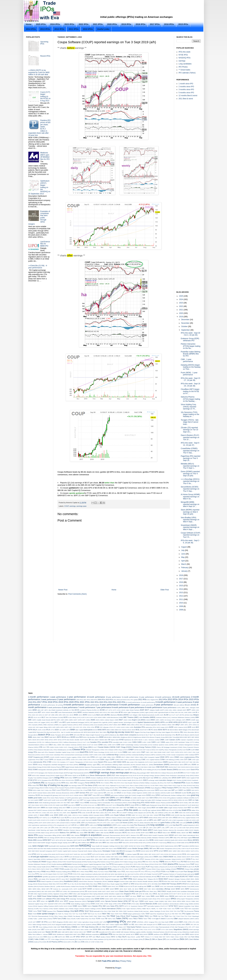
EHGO (70, 775)
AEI (56, 712)
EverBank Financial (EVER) (88, 780)
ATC (81, 727)
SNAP (139, 896)
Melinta (77, 835)
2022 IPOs (84, 24)
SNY (185, 896)
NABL (30, 846)
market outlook (124, 830)
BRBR (101, 737)
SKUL (155, 894)
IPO (91, 810)
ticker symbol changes (46, 914)
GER (77, 793)
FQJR (129, 788)
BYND (122, 740)
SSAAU (188, 901)
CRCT (123, 757)
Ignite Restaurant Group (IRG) (156, 805)
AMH (197, 717)
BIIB (176, 732)
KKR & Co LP (47, 818)
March (184, 564)
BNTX (59, 737)
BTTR (64, 740)
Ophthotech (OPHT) (52, 859)
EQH (152, 778)
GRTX (122, 798)
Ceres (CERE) (169, 745)
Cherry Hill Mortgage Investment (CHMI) (169, 747)
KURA (39, 820)
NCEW (131, 846)
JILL (153, 813)
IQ (146, 810)
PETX (136, 864)
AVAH (158, 727)
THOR (35, 914)
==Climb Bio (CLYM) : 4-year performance (38, 267)
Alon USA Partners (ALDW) (54, 717)
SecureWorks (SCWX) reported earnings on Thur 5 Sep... (190, 489)
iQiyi (149, 810)
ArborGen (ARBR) (53, 725)
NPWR (161, 851)
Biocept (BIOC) (33, 735)
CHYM (136, 750)
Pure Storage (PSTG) (191, 872)
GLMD (184, 793)
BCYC (151, 730)
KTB (198, 818)
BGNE (93, 732)
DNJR (162, 767)
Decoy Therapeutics (45, 765)
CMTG (138, 752)
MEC (190, 833)
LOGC (119, 825)
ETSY (35, 780)
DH (198, 765)
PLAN (133, 867)
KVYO (47, 820)
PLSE (189, 867)
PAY (147, 862)
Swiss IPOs (114, 906)
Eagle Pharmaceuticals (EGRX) (79, 773)
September (186, 330)
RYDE (126, 886)
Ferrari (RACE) (90, 783)
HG (183, 800)
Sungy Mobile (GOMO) (192, 904)
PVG (33, 874)
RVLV (90, 886)
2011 (181, 599)
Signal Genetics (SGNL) (45, 894)
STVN (133, 904)
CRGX (137, 757)
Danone (110, 762)
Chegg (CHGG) (126, 747)
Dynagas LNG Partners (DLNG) (48, 773)
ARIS (141, 725)
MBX (102, 833)
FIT (83, 785)
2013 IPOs (45, 29)
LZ (178, 828)
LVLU (137, 828)
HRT (30, 805)
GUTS (197, 798)
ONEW (171, 857)
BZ (133, 740)
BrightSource (137, 737)
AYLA (48, 730)
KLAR (54, 818)
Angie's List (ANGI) (139, 720)
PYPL (79, 874)
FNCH (166, 785)
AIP (49, 715)
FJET (104, 785)
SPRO (103, 901)
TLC (77, 914)
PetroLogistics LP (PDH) (122, 864)
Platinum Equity (141, 867)
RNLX (108, 884)
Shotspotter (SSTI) (193, 891)
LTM (60, 828)
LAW (136, 820)
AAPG (179, 708)
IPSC (140, 810)
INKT (121, 808)
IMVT (64, 808)
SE (133, 889)
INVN (58, 810)
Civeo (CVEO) (151, 750)
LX (147, 828)
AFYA (121, 712)
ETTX (39, 780)
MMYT (108, 840)
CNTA (172, 752)
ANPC (157, 720)
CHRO (116, 750)
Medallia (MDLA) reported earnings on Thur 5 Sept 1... (190, 466)
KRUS (175, 818)
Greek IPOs (46, 798)
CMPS (134, 752)
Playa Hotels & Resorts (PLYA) (160, 867)
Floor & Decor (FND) (136, 785)
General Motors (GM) (44, 793)
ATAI (74, 727)
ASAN (30, 727)
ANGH (125, 720)
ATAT (78, 727)
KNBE (86, 818)
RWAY (100, 886)
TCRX (182, 909)
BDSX (160, 730)
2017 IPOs (155, 24)
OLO (92, 857)
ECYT (189, 773)
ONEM (165, 857)
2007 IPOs (87, 700)
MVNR (179, 843)
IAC (93, 805)
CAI (43, 742)
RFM (166, 881)
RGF (173, 881)
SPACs (174, 899)
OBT (150, 854)
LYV (175, 828)
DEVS (182, 765)
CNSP (164, 752)
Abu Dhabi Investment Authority (58, 710)
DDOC (30, 765)
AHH (176, 712)
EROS (174, 778)
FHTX (119, 783)
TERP (125, 911)
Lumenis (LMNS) (96, 828)
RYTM (130, 886)
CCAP (89, 745)
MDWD (173, 833)
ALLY (43, 717)
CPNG (79, 757)
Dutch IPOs (195, 770)
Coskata (191, 755)
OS (109, 859)
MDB (151, 833)
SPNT (62, 901)
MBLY (93, 833)
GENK (53, 793)
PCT (170, 862)
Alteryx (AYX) (76, 717)
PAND (30, 862)
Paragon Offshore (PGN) (54, 862)
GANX (153, 790)
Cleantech (51, 752)
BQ (88, 737)
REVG (135, 881)
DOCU (192, 767)
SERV (187, 889)
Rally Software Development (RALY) (88, 877)
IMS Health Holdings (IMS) (54, 808)
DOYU (61, 770)
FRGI (184, 788)
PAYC (151, 862)
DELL (99, 765)
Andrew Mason (109, 720)
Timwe (66, 914)
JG (121, 813)
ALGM (166, 715)
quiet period (191, 874)
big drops (111, 732)
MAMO (197, 828)
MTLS (145, 843)
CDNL (105, 745)
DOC (179, 767)
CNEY (148, 752)
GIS (153, 793)
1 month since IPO (186, 84)
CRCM (118, 757)
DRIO (86, 770)
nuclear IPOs (47, 854)
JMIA (177, 813)
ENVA (88, 778)
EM (142, 775)
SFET (54, 891)
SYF (145, 906)
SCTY (85, 889)
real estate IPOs (44, 879)
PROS (53, 872)
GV (29, 800)
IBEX (99, 805)
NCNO (143, 846)
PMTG (39, 869)
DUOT (188, 770)
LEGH (44, 823)
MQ (76, 843)
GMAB (76, 795)
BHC (101, 732)
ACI (98, 710)
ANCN (97, 720)
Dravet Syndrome (79, 770)
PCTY (174, 862)
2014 (181, 589)
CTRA (89, 760)
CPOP (84, 757)
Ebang (134, 773)
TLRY (85, 914)
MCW (147, 833)
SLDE (193, 894)
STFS (60, 904)
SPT (130, 901)
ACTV (115, 710)
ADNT (184, 710)
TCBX (165, 909)
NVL (79, 854)
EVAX (64, 780)
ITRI (33, 813)
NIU (158, 848)
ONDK (156, 857)
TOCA (125, 914)
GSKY (144, 798)
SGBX (100, 891)
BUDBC (77, 740)
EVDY (72, 780)
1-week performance (58, 697)
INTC (197, 808)
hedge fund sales (146, 800)
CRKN (141, 757)
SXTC (126, 906)
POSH (62, 869)
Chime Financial (188, 747)
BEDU (176, 730)
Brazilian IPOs (94, 737)
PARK (64, 862)
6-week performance (54, 707)
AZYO (68, 730)
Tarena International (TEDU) (111, 909)
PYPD (75, 874)
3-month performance (165, 702)
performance (67, 864)
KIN (160, 815)
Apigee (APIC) (45, 722)
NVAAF (63, 854)
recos (63, 879)
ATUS (111, 727)
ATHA (89, 727)
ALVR (83, 717)
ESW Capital (190, 778)
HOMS (130, 803)
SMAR (39, 896)
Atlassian (106, 727)
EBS (156, 773)
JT (38, 815)
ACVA (119, 710)
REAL (36, 879)
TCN (173, 909)
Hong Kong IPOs (139, 803)
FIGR (168, 783)
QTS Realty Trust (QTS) (151, 874)
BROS (182, 737)
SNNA (167, 896)
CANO (130, 742)
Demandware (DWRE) (162, 765)
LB (148, 820)
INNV (140, 808)
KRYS (180, 818)
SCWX (90, 889)
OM (100, 857)
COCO (43, 755)
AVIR (189, 727)
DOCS (188, 767)
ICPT (111, 805)
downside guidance (52, 770)
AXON (39, 730)
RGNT (177, 881)
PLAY (148, 867)
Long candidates (185, 64)
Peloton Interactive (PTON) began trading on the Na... (190, 346)
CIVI (157, 750)
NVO (82, 854)
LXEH (150, 828)
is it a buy (178, 810)
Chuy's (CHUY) (123, 750)
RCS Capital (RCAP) (177, 877)
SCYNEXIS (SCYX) (99, 889)
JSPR (35, 815)
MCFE (125, 833)
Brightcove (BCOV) (127, 737)
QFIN (106, 874)
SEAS (141, 889)
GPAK (153, 795)
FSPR (58, 790)
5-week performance (147, 705)
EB (131, 773)
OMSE (125, 857)
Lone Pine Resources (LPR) (140, 825)
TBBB (144, 909)
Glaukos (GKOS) (160, 793)
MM (101, 840)
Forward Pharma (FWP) (66, 788)
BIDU (105, 732)
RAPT (114, 877)
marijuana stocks (98, 830)
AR (198, 722)
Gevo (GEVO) (99, 793)
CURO (121, 760)
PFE (143, 864)
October (185, 326)
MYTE (197, 843)
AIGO (33, 715)
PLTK (193, 867)
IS (173, 810)
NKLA (180, 849)
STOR (97, 904)
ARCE (80, 725)
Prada (136, 869)
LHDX (135, 823)
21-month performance (133, 702)
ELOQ (130, 775)
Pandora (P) (37, 862)
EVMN (112, 780)
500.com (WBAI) (179, 705)
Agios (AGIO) (149, 712)
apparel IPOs (97, 722)
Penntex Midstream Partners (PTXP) (40, 864)
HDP (107, 800)
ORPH (105, 859)
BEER (181, 730)
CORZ (186, 755)
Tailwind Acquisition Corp (186, 906)
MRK (88, 843)
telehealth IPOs (99, 911)
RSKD (164, 884)
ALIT (174, 715)
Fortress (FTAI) (54, 788)
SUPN (61, 906)
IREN (164, 810)
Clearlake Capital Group (63, 752)
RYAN (121, 886)
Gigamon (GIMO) (142, 793)
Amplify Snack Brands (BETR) (46, 720)
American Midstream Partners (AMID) (183, 717)
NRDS (166, 851)
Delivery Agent (92, 765)
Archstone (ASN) (88, 725)
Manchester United (34, 830)
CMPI (129, 752)
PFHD (156, 864)
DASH (119, 762)
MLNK (85, 840)
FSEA (47, 790)
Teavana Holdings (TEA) (66, 911)
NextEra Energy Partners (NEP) (95, 849)
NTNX (34, 854)
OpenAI (31, 859)
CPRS (92, 757)
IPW (144, 810)
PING (66, 867)
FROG (197, 788)
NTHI (30, 854)
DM (142, 767)
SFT (61, 891)
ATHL (93, 727)
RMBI (83, 884)
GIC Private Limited (130, 793)
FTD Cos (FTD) (74, 790)
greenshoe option (77, 798)
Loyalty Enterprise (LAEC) (191, 825)
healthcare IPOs (115, 800)
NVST (90, 854)
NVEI (76, 854)
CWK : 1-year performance (187, 360)
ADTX (43, 712)
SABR (149, 886)
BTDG (47, 740)
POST (76, 869)
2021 (181, 310)
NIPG (154, 849)
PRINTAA (180, 869)
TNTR (117, 914)
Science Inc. (57, 889)
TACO (176, 906)
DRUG (113, 770)
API (39, 722)
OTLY (142, 859)
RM (80, 884)
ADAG (123, 710)
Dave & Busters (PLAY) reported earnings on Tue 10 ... (190, 437)
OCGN (166, 854)
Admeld (179, 710)
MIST (50, 840)
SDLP (125, 889)
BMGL (35, 737)
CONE (104, 755)
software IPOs (51, 899)
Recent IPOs (45, 56)
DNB (158, 767)
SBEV (30, 889)
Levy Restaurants (90, 823)
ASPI (54, 727)
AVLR (193, 727)
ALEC (162, 715)
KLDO (62, 818)
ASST (70, 727)
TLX (96, 914)
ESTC (184, 778)
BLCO (143, 735)
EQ (144, 778)
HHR (190, 800)
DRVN (118, 770)
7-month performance (87, 707)
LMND (82, 825)
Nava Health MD (97, 846)
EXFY (175, 780)
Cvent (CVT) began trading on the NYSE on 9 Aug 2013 (45, 96)
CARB (139, 742)
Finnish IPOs (190, 783)
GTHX (160, 798)
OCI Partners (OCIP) (175, 854)
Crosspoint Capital (153, 757)
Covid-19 (63, 757)
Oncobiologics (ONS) (142, 857)
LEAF (40, 823)
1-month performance (38, 697)
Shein (151, 891)
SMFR (98, 896)
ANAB (93, 720)
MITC (54, 840)
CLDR (193, 750)
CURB (117, 760)
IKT (187, 805)
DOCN (183, 767)
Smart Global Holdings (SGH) (53, 896)
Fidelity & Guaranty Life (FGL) (154, 783)
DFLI (190, 765)
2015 (181, 586)
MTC (128, 843)
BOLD (68, 737)
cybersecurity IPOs (40, 762)
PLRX (185, 867)
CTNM (85, 760)
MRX (104, 843)
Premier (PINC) (151, 869)
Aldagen (135, 715)
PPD (123, 869)
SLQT (30, 896)
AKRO (85, 715)
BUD (68, 740)
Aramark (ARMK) (37, 725)
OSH (117, 859)
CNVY (190, 752)
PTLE (154, 872)
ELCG (87, 775)
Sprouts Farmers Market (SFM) (116, 901)
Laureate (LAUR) (128, 820)
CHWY (131, 750)
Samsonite (170, 886)
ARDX (124, 725)
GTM (168, 798)
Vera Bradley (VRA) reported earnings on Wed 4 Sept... (190, 520)
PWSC (55, 874)
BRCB (106, 737)
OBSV (146, 854)
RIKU (54, 884)
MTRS (149, 843)
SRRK (183, 901)
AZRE (64, 730)
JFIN (110, 813)
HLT (69, 803)
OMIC (121, 857)
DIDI (63, 767)
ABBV (183, 708)
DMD (150, 767)
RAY (131, 877)
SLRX (35, 896)
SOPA (111, 899)
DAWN (165, 762)
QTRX (142, 874)
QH (109, 874)
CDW (118, 745)
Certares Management (186, 745)
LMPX (87, 825)
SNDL (153, 896)
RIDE (50, 884)
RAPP (110, 877)
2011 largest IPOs (153, 700)
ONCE (133, 857)
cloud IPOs (84, 752)
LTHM (56, 828)
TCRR (177, 909)
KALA (80, 815)
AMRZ (71, 720)
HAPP (49, 800)
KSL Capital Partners (189, 818)
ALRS (66, 717)
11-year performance (147, 697)
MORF (43, 843)
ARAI (30, 725)
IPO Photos (183, 67)
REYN (161, 881)
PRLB (35, 872)
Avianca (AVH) (183, 727)
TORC (143, 914)
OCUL (184, 854)
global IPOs (195, 793)
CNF (152, 752)
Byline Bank (115, 740)
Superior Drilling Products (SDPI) (48, 906)
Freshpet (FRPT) (173, 788)
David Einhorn (158, 762)
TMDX (104, 914)
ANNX (153, 720)
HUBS (58, 805)
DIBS (49, 767)
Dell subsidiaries (107, 765)
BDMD (156, 730)
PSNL (115, 872)
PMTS (43, 869)
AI (196, 712)
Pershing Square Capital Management (90, 864)
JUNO (56, 815)
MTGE (140, 843)
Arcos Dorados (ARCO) (101, 725)
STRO (119, 904)
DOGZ (197, 767)
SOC (193, 896)
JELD (106, 813)
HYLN (89, 805)
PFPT (161, 864)
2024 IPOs (55, 24)
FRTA (35, 790)
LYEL (163, 828)
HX (82, 805)
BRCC (110, 737)
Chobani (111, 750)
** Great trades (184, 70)
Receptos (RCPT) (55, 879)
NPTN (156, 851)
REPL (193, 879)
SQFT (137, 901)
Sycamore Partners (137, 906)
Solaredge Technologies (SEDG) (80, 899)
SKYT (175, 894)
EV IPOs (55, 780)
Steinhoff (51, 904)
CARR (149, 742)
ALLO (39, 717)
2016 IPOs (169, 24)
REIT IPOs (128, 879)
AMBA (104, 717)
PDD (185, 862)
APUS (180, 722)
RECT (67, 879)
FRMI (192, 788)
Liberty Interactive (145, 823)
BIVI (79, 735)
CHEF (118, 747)
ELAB (78, 775)
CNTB (177, 752)
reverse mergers (114, 881)
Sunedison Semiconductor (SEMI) (173, 904)
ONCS (151, 857)
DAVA (151, 762)
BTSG (60, 740)
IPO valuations (119, 810)
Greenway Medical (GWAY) (91, 798)
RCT (187, 877)
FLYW (153, 785)
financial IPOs (180, 783)
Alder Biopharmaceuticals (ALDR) (149, 715)
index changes (96, 808)
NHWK (130, 849)
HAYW (62, 800)
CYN (58, 762)
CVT (186, 760)
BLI (155, 735)
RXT (117, 886)
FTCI (67, 790)
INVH (54, 810)
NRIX (179, 851)
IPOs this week (185, 52)
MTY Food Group (161, 843)
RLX (73, 884)
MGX (181, 835)
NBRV (127, 846)
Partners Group (105, 862)
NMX (30, 851)
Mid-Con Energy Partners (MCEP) (71, 838)
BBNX (117, 730)
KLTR (67, 818)
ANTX (184, 720)
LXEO (155, 828)
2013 (181, 593)
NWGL (102, 854)
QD (103, 874)
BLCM (139, 735)
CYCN (54, 762)
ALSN (70, 717)
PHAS (188, 864)
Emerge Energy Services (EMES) (155, 775)
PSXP (136, 872)
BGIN (89, 732)
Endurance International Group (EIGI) (182, 775)
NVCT (72, 854)
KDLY (152, 815)
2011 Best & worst (186, 99)
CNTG (181, 752)
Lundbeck (105, 828)
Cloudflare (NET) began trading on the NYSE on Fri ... (190, 391)
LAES (76, 820)
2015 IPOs (183, 24)
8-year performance (137, 707)
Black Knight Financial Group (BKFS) (98, 735)
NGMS (119, 848)
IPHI (88, 810)
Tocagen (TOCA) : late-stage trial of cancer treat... (190, 422)
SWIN (108, 906)
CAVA (46, 745)
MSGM (116, 843)
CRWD (177, 757)
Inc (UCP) (74, 808)
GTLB (164, 798)
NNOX (37, 851)
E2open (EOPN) (64, 773)
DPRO (71, 770)
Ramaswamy (104, 877)
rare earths (121, 877)
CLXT (116, 752)
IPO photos (108, 810)
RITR (58, 884)
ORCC (74, 859)
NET (180, 846)
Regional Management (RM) (114, 879)
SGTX (117, 891)
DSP (126, 770)
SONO (102, 899)
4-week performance (92, 705)
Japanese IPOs (76, 813)
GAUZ (162, 790)
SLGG (197, 894)
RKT (66, 884)
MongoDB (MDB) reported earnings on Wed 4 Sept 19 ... (190, 504)
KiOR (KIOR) (175, 815)
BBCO (109, 730)
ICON (107, 805)
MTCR (132, 843)
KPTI (141, 818)
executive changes (166, 780)
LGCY (113, 823)
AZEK (57, 730)
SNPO (177, 896)
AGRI (156, 712)
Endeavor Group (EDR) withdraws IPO (190, 340)
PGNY (165, 864)
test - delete (150, 911)
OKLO (62, 857)
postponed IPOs (105, 869)
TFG (175, 911)
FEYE (98, 783)
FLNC (123, 785)
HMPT (73, 803)
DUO (180, 770)
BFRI (86, 732)
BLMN (158, 735)
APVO (185, 722)
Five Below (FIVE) (91, 785)
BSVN (34, 740)
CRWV (182, 757)
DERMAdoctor (175, 765)
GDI (185, 790)
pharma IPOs (173, 864)
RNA (92, 884)
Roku (121, 884)
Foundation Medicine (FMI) (83, 788)
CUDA (102, 760)
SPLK (57, 901)
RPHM (137, 884)
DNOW (171, 767)
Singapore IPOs (130, 894)
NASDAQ (85, 846)
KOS (138, 818)
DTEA (136, 770)
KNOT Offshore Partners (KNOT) (112, 818)
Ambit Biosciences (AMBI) (115, 717)
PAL (194, 859)
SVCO (65, 906)
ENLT (71, 778)
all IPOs (182, 715)
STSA (124, 904)
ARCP (111, 725)
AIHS (40, 715)
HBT (66, 800)
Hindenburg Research (50, 803)
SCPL (71, 889)
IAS (96, 805)
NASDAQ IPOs (185, 58)
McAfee (106, 833)
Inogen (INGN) (147, 808)
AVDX (176, 727)
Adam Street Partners (132, 710)
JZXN (74, 815)
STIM (64, 904)
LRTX (42, 828)
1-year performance (76, 697)
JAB (48, 813)
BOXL (85, 737)
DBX (180, 762)
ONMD (179, 857)
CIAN (140, 750)
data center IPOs (132, 762)
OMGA (116, 857)
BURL (86, 740)
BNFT (39, 737)
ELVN (135, 775)
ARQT (178, 725)
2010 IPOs (88, 29)
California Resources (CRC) (54, 742)
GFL (105, 793)
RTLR (185, 884)
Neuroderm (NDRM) (188, 846)
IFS (140, 805)
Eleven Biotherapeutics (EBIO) (101, 775)
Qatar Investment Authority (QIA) (91, 874)
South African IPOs (154, 899)
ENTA (84, 778)
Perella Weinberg (57, 864)
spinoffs (51, 901)
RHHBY (184, 881)
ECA (160, 773)
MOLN (185, 840)
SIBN (32, 894)
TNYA (121, 914)
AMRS (66, 720)
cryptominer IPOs (34, 760)
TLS (89, 914)
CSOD (46, 760)
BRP (186, 737)
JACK (51, 813)
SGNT (113, 891)
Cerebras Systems (158, 745)
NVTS (98, 854)
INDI (102, 808)
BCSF (142, 730)
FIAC (123, 783)
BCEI (134, 730)
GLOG (38, 795)
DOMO (35, 770)
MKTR (80, 840)
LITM (55, 825)
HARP (54, 800)
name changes (38, 846)
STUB (128, 904)
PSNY (119, 872)
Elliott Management (122, 775)
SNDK (148, 896)
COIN (47, 755)
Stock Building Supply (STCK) (81, 904)
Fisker (79, 785)
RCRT (168, 877)
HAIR (45, 800)
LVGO (132, 828)
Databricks (141, 762)
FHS (115, 783)
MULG (174, 843)
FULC (94, 790)
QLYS (133, 874)
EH (66, 775)
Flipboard (113, 785)
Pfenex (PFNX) (149, 864)
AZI (60, 730)
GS (131, 798)
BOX (81, 737)
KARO (112, 815)
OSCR (113, 859)
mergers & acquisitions (91, 835)
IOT (77, 810)
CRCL (113, 757)
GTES (156, 798)
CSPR (51, 760)
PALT (197, 859)
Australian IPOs (140, 727)
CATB (176, 742)
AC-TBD (72, 710)
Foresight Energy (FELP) (36, 788)
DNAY (154, 767)
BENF (35, 732)
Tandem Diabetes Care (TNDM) (63, 909)
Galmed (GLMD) (127, 790)
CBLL (55, 745)
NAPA (72, 846)
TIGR (60, 914)
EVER (77, 780)
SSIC (197, 901)
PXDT (61, 874)
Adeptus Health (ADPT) (157, 710)
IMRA (43, 808)
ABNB (34, 710)
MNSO (127, 840)
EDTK (34, 775)
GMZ (86, 795)
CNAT (143, 752)
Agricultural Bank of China (166, 712)
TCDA (169, 909)
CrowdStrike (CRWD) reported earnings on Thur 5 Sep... (190, 451)
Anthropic (178, 720)
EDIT (197, 773)
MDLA (160, 833)
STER (56, 904)
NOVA (138, 851)
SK (144, 894)
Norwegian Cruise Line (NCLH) (114, 851)
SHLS (160, 891)
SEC (150, 889)
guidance (173, 798)
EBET (148, 773)
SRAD (174, 901)
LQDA (34, 828)
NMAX (197, 849)
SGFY (104, 891)
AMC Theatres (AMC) (131, 717)
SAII (165, 886)
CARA (134, 742)
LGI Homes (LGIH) (126, 823)
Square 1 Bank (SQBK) (156, 901)
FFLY (102, 783)
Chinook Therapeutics (93, 750)
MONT (30, 843)
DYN (37, 773)
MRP (97, 843)
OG (29, 857)
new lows (40, 849)
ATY (115, 727)
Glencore (178, 793)
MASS (191, 830)
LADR (71, 820)
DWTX (33, 773)
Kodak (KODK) (131, 818)
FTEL (81, 790)
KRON (155, 818)
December (185, 320)
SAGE (157, 886)
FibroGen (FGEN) (139, 783)
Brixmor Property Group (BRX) (159, 737)
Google (139, 795)
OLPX (96, 857)
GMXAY (81, 795)
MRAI (80, 843)
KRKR (146, 818)
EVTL (141, 780)
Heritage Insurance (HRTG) (165, 800)
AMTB (80, 720)
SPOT (66, 901)
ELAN (83, 775)
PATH (121, 862)
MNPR (118, 840)
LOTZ (167, 825)
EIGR (74, 775)
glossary (56, 795)
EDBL (193, 773)
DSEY (123, 770)
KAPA (107, 815)
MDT (169, 833)
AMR (62, 720)
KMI (78, 818)
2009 (181, 606)
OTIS (138, 859)
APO (64, 722)
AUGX (123, 727)
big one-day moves (123, 732)
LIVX (66, 825)
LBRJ (155, 820)
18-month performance (181, 697)
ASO (37, 727)
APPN (162, 722)
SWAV (85, 906)
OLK (81, 857)
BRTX (189, 737)
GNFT (90, 795)
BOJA (64, 737)
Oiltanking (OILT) (54, 857)
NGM (115, 849)
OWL (157, 859)
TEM (109, 911)
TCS (186, 909)
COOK (169, 755)
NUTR (58, 854)
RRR (160, 884)
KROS (160, 818)
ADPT (189, 710)
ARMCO (164, 725)
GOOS (144, 795)
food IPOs (196, 785)
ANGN (148, 720)
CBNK (59, 745)
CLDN (188, 750)
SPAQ (179, 899)
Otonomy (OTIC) (150, 859)
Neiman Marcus (155, 846)
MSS (124, 843)
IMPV (39, 808)
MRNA (92, 843)
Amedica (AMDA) (149, 717)
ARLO (159, 725)
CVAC (143, 760)
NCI (135, 846)
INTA (193, 808)
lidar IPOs (154, 823)
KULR (34, 820)
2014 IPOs (31, 29)
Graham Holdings (176, 795)
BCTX (146, 730)
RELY (145, 879)
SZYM (171, 906)
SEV (43, 891)
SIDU (36, 894)
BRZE (197, 737)
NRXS (183, 851)
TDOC (30, 911)
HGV (186, 800)
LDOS (194, 820)
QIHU (113, 874)
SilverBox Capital (114, 894)
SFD (46, 891)
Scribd (80, 889)
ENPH (75, 778)
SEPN (182, 889)
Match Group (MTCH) (48, 833)
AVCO (167, 727)
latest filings (117, 820)
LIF (159, 823)
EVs (137, 780)
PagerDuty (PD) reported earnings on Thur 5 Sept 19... (190, 458)
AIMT (46, 715)
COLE (51, 755)
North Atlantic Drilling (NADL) (93, 851)
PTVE (167, 872)
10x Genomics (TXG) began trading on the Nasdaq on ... (190, 414)
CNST (168, 752)
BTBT (42, 740)
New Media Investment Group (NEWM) (56, 849)
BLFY (152, 735)
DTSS (159, 770)
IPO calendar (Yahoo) (187, 73)
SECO (154, 889)
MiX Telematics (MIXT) (71, 840)
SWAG (80, 906)
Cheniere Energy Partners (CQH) (144, 747)
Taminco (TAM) (48, 909)
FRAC (134, 788)
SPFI (38, 901)
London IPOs (126, 825)
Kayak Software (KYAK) (123, 815)
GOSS (148, 795)
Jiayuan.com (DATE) (145, 813)
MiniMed (40, 840)
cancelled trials (118, 742)
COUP (66, 506)
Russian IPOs (84, 886)
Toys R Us (168, 914)
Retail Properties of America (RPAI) (52, 881)
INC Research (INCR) (84, 808)
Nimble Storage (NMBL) (141, 848)
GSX (151, 798)
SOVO (163, 899)
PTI (146, 872)
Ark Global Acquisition (150, 725)
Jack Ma (56, 813)
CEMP (123, 745)
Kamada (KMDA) (99, 815)
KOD (124, 818)
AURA (132, 727)
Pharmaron (182, 864)
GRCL (184, 795)
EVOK (120, 780)
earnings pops (82, 506)
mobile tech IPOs (144, 840)
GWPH (36, 800)
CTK (76, 760)
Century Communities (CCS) (143, 745)
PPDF (127, 869)
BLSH (182, 735)
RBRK (163, 877)
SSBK (193, 901)
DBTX (176, 762)
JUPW (65, 815)
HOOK (153, 803)
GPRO (158, 795)
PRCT (143, 869)
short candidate (182, 891)
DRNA (109, 770)
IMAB (193, 805)
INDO (114, 808)
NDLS (148, 846)
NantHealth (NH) (54, 846)
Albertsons (113, 715)
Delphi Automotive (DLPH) (127, 765)
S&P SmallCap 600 (140, 886)
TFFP (172, 911)
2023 (181, 303)
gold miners (114, 795)
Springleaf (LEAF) (94, 901)
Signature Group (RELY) (61, 894)
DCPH (184, 762)
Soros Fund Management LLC (128, 899)
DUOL (184, 770)
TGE (182, 911)
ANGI (130, 720)
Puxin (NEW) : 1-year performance (189, 374)
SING (122, 894)
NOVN (143, 851)
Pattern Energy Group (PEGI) (133, 862)
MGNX (171, 835)
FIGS (172, 783)
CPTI (97, 757)
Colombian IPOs (59, 755)
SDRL (130, 889)
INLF (125, 808)
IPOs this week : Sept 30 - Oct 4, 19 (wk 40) (190, 334)
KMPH (82, 818)
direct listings (112, 767)
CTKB (80, 760)
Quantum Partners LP (170, 874)
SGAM (90, 891)
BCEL (138, 730)
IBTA (103, 805)
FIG (165, 783)
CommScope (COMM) (81, 755)
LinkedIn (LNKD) (192, 823)
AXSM (44, 730)
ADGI (167, 710)
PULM (177, 872)
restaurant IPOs (34, 881)
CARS (154, 742)
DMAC (146, 767)
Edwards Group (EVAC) (47, 775)
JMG (173, 813)
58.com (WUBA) (190, 705)
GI (122, 793)
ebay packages (141, 773)
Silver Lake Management (81, 894)
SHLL (155, 891)
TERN (121, 911)
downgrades (42, 770)
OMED (108, 857)
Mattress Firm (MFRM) (68, 833)
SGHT (108, 891)
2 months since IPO (186, 87)
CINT (144, 750)
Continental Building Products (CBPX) (143, 755)
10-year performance (113, 697)
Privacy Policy (189, 869)
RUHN (63, 886)
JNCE (181, 813)
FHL (112, 783)
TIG (56, 914)
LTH (52, 828)
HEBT (138, 800)
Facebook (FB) (38, 783)
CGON (56, 747)
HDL (103, 800)
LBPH (151, 820)
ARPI (173, 725)
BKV (84, 735)
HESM (176, 800)
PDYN (189, 862)
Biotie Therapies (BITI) (58, 735)
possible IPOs (69, 869)
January (185, 571)
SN (131, 896)
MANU (60, 830)
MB (89, 833)
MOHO (181, 840)
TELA (91, 911)
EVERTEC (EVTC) (103, 780)
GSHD (139, 798)
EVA (60, 780)
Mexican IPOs (135, 835)
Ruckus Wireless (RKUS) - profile (50, 886)
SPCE (30, 901)
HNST (77, 803)
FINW (34, 785)
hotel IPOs (175, 803)
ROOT (126, 884)
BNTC (55, 737)
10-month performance (96, 697)
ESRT (179, 778)
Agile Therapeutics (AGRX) (136, 712)
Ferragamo (81, 783)
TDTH (35, 911)
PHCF (30, 867)
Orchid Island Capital (83, 859)
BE (169, 730)
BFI (82, 732)
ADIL (171, 710)
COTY (197, 755)
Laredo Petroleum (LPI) (100, 820)
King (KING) (166, 815)
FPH (121, 788)
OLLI (84, 857)
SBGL (39, 889)
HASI (58, 800)
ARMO (169, 725)
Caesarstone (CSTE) (35, 742)
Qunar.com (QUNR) (57, 877)
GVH (32, 800)
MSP (121, 843)
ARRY (182, 725)
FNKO (170, 785)
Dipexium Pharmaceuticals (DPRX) (96, 767)
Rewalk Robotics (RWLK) (151, 881)
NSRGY (188, 851)
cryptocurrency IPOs (192, 757)
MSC (108, 843)
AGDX (125, 712)
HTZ (54, 805)
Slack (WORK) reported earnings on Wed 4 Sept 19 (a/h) (190, 512)
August (184, 547)
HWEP (78, 805)
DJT (131, 767)
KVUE (43, 820)
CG (48, 747)
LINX (30, 825)
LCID (170, 820)
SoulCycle (145, 899)
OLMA (88, 857)
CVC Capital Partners (153, 760)
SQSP (146, 901)
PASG (112, 862)
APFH (36, 722)
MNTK (131, 840)
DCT (188, 762)
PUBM (172, 872)
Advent (52, 712)
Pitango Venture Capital (100, 867)
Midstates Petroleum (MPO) (161, 838)
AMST (75, 720)
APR (167, 722)
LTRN (64, 828)
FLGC (108, 785)
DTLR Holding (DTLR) (150, 770)
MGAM (146, 835)
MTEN (136, 843)
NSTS (193, 851)
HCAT (70, 800)
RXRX (109, 886)
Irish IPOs (169, 810)
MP (74, 843)
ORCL (92, 859)
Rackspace (72, 877)
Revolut (140, 881)
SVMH (70, 906)
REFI (103, 879)
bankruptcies (88, 730)
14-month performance (163, 697)
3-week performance (184, 702)
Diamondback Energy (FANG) (38, 767)
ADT (40, 712)
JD (91, 813)
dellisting (115, 765)
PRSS (74, 872)
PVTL (37, 874)
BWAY (97, 740)
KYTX (56, 820)
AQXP (194, 722)
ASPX (62, 727)
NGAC (111, 849)
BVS (93, 740)
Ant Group (168, 720)
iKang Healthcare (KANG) (177, 805)
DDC (191, 762)
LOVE (171, 825)
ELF (114, 775)
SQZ (166, 901)
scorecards (65, 889)
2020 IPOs (112, 24)
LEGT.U (53, 823)
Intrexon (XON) (47, 810)
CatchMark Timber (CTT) (186, 742)
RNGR (104, 884)
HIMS (41, 803)
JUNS (61, 815)
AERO (80, 712)
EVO (116, 780)
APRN (176, 722)
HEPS (154, 800)
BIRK (71, 735)
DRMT (104, 770)
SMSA (114, 896)
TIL (63, 914)
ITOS (30, 813)
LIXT (69, 825)
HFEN (180, 800)
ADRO (194, 710)
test (145, 911)
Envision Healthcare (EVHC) (100, 778)
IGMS (144, 805)
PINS (83, 867)
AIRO (60, 715)
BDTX (165, 730)
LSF (49, 828)
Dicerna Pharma (56, 767)
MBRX (98, 833)
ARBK (45, 725)
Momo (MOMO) (193, 840)
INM (128, 808)
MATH (57, 833)
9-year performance (170, 707)
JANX (68, 813)
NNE (33, 851)
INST (189, 808)
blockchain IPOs (170, 735)
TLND (81, 914)
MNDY (113, 840)
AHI (179, 712)
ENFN (67, 778)
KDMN (156, 815)
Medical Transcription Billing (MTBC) (50, 835)
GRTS (117, 798)
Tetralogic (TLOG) (160, 911)
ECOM (180, 773)
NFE (107, 849)
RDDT (191, 877)
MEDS (64, 835)
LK (75, 825)
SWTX (121, 906)
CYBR (49, 762)
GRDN (189, 795)
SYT (167, 906)
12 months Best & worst (188, 96)
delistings (83, 765)
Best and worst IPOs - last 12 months (59, 732)
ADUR (48, 712)
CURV (126, 760)
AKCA (80, 715)
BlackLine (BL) (115, 735)
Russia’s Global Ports (72, 886)
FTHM (85, 790)
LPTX (30, 828)
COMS (95, 755)
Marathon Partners (69, 830)
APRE (171, 722)
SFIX (58, 891)
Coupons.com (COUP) (41, 757)
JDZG (102, 813)
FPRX (125, 788)
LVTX (141, 828)
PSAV (102, 872)
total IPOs (153, 914)
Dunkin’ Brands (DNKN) (170, 770)
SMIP (102, 896)
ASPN (58, 727)
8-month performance (120, 707)
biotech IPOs (44, 735)
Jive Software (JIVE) (161, 813)
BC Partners (123, 730)
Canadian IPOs (96, 742)
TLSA (93, 914)
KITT (41, 818)
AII (43, 715)
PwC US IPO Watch (46, 874)
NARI (77, 846)
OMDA (104, 857)
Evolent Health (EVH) (129, 780)
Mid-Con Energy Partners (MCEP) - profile (96, 838)
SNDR (157, 896)
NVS (86, 854)
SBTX (48, 889)
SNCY (144, 896)
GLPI (60, 795)
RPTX (149, 884)
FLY (149, 785)
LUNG (111, 828)
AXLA (35, 730)
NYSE (120, 854)
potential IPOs (117, 869)
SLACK (184, 894)
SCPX (75, 889)
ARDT (119, 725)
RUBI (192, 884)
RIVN (62, 884)
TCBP (161, 909)
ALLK (35, 717)
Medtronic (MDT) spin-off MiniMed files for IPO (45, 156)
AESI (101, 712)
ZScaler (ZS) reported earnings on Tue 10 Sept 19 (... (189, 430)
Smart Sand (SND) (70, 896)
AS (198, 725)
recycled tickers (76, 879)
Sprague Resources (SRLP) (78, 901)
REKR (135, 879)
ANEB (116, 720)
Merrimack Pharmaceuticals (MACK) (114, 835)
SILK (71, 894)
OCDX (154, 854)
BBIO (113, 730)
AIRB (53, 715)
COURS (57, 757)
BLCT (148, 735)
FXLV (119, 790)
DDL (198, 762)
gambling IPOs (142, 790)
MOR (39, 843)
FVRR (115, 790)
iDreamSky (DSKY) (123, 805)
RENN (161, 879)
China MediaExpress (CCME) (63, 750)
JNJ (184, 813)
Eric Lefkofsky (163, 778)
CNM (155, 752)
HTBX (46, 805)
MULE (169, 843)
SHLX (164, 891)
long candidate (157, 825)
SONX (107, 899)
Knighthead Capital (95, 818)
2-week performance (49, 700)
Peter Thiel (105, 864)
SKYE (171, 894)
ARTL (186, 725)
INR (157, 808)
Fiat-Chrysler (129, 783)
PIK (62, 867)
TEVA (167, 911)
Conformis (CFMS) (125, 755)
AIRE (56, 715)
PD (182, 862)
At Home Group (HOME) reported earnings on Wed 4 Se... (190, 497)
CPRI (88, 757)
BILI (179, 732)
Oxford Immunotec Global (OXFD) (170, 859)
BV (90, 740)
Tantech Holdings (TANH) (93, 909)
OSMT (122, 859)
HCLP (74, 800)
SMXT (128, 896)
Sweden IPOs (97, 906)
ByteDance (128, 740)
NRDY (171, 851)
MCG (129, 833)
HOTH (181, 803)
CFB (41, 747)
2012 (181, 596)
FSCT (43, 790)
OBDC (142, 854)
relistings (140, 879)
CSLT (42, 760)
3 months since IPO (186, 90)
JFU (118, 813)
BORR (73, 737)
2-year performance (66, 699)
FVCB (108, 790)
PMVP (48, 869)
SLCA (189, 894)
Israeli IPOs (186, 810)
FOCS (175, 785)
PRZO (96, 872)
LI (138, 823)
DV (29, 773)
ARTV (190, 725)
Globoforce (32, 795)
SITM (141, 894)
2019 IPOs (126, 24)
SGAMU (95, 891)
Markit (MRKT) (148, 830)
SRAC (170, 901)
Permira (75, 864)
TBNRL (153, 909)
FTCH (63, 790)
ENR (80, 778)
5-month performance (130, 705)
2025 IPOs (41, 24)
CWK (190, 760)
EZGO (189, 780)
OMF (112, 857)
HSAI (33, 805)
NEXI (83, 849)
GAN (149, 790)
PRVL (91, 872)
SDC (107, 889)
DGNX (194, 765)
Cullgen (107, 760)
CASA (163, 742)
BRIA (119, 737)
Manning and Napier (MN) (49, 830)
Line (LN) (182, 823)
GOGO (107, 795)
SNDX (162, 896)
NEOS (162, 846)
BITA (75, 735)
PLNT (180, 867)
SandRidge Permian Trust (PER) (184, 886)
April (183, 561)
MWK (183, 843)
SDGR (112, 889)
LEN (58, 823)
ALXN (87, 717)
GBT (173, 790)
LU (67, 828)
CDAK (96, 745)
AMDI (141, 717)
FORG (46, 788)
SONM (97, 899)
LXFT (159, 828)
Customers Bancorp (135, 760)
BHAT (98, 732)
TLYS (100, 914)
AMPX (58, 720)
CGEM (52, 747)
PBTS (166, 862)
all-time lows (189, 715)
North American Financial (75, 851)
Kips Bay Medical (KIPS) (188, 815)
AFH (109, 712)
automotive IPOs (151, 727)
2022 (181, 306)
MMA (104, 840)
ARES (133, 725)
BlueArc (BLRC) (190, 735)
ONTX (193, 857)
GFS (109, 793)
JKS (170, 813)
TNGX (112, 914)
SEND (178, 889)
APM (60, 722)
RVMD (95, 886)
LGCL (109, 823)
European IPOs (47, 780)
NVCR (67, 854)
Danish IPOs (103, 762)
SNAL (135, 896)
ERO (170, 778)
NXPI (107, 854)
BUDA (72, 740)
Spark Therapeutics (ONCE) (190, 899)
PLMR (176, 867)
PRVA (82, 872)
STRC (102, 904)
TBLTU (148, 909)
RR (153, 884)
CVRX (182, 760)
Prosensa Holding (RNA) (63, 872)
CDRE (110, 745)
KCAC (141, 815)
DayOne (171, 762)
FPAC (117, 788)
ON (129, 857)
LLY (78, 825)
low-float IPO (177, 825)
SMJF (106, 896)
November (185, 323)
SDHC (117, 889)
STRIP (106, 904)
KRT (167, 818)
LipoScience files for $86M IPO (45, 244)
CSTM (73, 760)
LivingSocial (60, 825)
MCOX (133, 833)
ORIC (97, 859)
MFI (141, 835)
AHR (194, 712)
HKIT (65, 803)
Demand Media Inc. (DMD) (144, 765)
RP (130, 884)
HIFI (194, 800)
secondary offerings (163, 889)
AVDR (171, 727)
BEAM (172, 730)
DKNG (135, 767)
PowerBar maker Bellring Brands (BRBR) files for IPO (190, 354)
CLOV (91, 752)
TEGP (87, 911)
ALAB (94, 715)
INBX (68, 808)
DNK (166, 767)
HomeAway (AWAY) (96, 803)
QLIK (129, 874)
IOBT (66, 810)
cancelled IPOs (107, 742)
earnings (73, 506)
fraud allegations (156, 788)
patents (117, 862)
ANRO (162, 720)
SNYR (189, 896)
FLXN (145, 785)
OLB (70, 857)
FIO (38, 785)
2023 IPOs (69, 24)
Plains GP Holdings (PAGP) (122, 867)
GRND (103, 798)
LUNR (116, 828)
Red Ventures (86, 879)
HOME (87, 803)
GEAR (35, 793)
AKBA (76, 715)
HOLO (82, 803)
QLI (126, 874)
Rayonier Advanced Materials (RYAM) (145, 877)
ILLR (190, 805)
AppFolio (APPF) (107, 722)
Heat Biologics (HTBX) (129, 800)
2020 (181, 313)
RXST (114, 886)
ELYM (139, 775)
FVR (111, 790)
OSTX (126, 859)
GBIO (166, 790)
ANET (121, 720)
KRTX (171, 818)
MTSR (153, 843)
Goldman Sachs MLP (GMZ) (127, 795)
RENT (166, 879)
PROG (48, 872)
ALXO (91, 717)
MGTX (176, 835)
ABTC (46, 710)
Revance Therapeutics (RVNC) (98, 881)
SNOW (172, 896)
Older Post (165, 590)
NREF (175, 851)
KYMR (52, 820)
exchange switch (154, 780)
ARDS (115, 725)
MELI (73, 835)
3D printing (59, 705)
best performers (76, 732)
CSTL (68, 760)
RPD (133, 884)
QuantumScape (182, 874)
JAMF (64, 813)
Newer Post (63, 590)
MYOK (192, 843)
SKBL (147, 894)
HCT (82, 800)
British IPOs (146, 737)
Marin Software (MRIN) (111, 830)
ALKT (177, 715)
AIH (37, 715)
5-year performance (163, 705)
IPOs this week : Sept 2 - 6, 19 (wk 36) (190, 542)
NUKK (54, 854)
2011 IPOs (74, 29)
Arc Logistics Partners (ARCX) (68, 725)
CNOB (159, 752)
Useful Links (103, 29)
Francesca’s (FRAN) (143, 788)
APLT (56, 722)
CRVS (172, 757)
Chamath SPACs (73, 747)
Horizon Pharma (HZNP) (163, 803)
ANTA (173, 720)
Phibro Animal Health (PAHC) (42, 867)
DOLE (30, 770)
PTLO (158, 872)
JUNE (51, 815)
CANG (125, 742)
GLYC (72, 795)
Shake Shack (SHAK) (127, 891)
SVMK (75, 906)
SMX (123, 896)
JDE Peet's (96, 813)
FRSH (30, 790)
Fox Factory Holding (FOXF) (105, 788)
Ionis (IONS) (72, 810)
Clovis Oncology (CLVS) (102, 752)
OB (138, 854)
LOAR (95, 825)
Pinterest (89, 867)
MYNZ (187, 843)
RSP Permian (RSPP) (174, 884)
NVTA (94, 854)
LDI (190, 820)
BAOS (95, 730)
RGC (169, 881)
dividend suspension (123, 767)
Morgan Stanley (63, 843)
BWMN (102, 740)
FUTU (103, 790)
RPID (141, 884)
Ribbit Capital (191, 881)
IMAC (197, 805)
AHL (182, 712)
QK (123, 874)
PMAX (34, 869)
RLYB (77, 884)
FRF (180, 788)
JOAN (188, 813)
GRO (107, 798)
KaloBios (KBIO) (88, 815)
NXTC (114, 854)
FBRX (72, 783)
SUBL (137, 904)
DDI (194, 762)
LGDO (117, 823)
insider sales (163, 808)
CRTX (167, 757)
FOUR (94, 788)
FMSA (161, 785)
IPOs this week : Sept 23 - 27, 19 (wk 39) (190, 379)
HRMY (197, 803)
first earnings (73, 785)
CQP (101, 757)
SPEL (34, 901)
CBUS (84, 745)
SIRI (137, 894)
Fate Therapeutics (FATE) (53, 783)
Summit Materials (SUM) (148, 904)
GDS (193, 790)
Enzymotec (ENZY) (125, 778)
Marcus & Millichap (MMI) (84, 830)
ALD (131, 715)
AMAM (100, 717)
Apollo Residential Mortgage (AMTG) (78, 722)
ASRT (66, 727)
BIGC (132, 732)
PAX (144, 862)
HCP (78, 800)
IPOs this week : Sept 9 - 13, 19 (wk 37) (190, 444)
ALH (170, 715)
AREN (128, 725)
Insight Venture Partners (176, 808)
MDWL (179, 833)
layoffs (140, 820)
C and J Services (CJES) (151, 740)
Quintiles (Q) (47, 877)
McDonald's (118, 833)
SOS (139, 899)
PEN (197, 862)
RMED (88, 884)
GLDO (172, 793)
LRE (38, 828)
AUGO (118, 727)
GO (98, 795)
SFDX (50, 891)
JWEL (70, 815)
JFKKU (114, 813)
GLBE (168, 793)
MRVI (100, 843)
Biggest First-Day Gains (158, 732)
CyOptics (63, 762)
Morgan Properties (51, 843)
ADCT (147, 710)
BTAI (38, 740)
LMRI (91, 825)
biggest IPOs (170, 732)
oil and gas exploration (40, 857)
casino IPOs (169, 742)
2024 (181, 299)
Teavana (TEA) (52, 911)
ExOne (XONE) (182, 780)
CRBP (105, 757)
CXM (194, 760)
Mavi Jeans (80, 833)
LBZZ (164, 820)
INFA (118, 808)
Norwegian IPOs (130, 851)
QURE (66, 877)
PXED (66, 874)
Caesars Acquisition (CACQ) (190, 740)
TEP (117, 911)
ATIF (101, 727)
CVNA (162, 760)
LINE (177, 823)
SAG (153, 886)
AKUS (90, 715)
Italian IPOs (195, 810)
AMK (30, 720)
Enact (168, 775)
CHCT (95, 747)
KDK (148, 815)
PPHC (131, 869)
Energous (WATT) (48, 778)
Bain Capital (79, 730)
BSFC (30, 740)
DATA (124, 762)
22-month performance (148, 702)
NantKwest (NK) (65, 846)
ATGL (84, 727)
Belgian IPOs (187, 730)
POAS (52, 869)
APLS (52, 722)
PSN (110, 872)
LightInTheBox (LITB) (168, 823)
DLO (139, 767)
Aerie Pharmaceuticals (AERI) (67, 712)
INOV (153, 808)
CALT (84, 742)
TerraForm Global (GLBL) (135, 911)
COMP (91, 755)
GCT (177, 790)
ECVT (185, 773)
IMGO (30, 808)
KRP (164, 818)
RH (180, 881)
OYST (183, 859)
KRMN (151, 818)
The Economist (189, 911)
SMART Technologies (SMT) (87, 896)
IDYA (137, 805)
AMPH (34, 720)
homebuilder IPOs (108, 803)
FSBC (39, 790)
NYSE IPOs (183, 55)
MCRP (143, 833)
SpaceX (168, 899)
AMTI (84, 720)
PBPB (162, 862)
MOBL (152, 840)
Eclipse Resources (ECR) (170, 773)
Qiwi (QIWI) (118, 874)
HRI (193, 803)
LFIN (98, 823)
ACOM (102, 710)
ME (187, 833)
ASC (34, 727)
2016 (181, 582)
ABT (42, 710)
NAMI (46, 846)
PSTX (128, 872)
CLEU (73, 752)
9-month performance (154, 707)
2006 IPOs (80, 700)
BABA (73, 730)
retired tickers (83, 881)
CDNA (100, 745)
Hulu (69, 805)
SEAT (146, 889)
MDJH (155, 833)
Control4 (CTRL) (161, 755)
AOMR (193, 720)
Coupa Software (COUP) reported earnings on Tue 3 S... (190, 535)
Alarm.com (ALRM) (103, 715)
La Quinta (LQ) (64, 820)
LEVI (83, 823)
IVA (40, 813)
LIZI (73, 825)
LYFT (167, 828)
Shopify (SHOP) (172, 891)
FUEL (90, 790)
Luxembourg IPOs (124, 828)
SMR (110, 896)
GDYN (30, 793)
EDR (30, 775)
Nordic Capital (63, 851)
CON (100, 755)
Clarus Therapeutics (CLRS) (173, 750)
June (183, 554)
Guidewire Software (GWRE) (185, 798)
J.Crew (44, 813)
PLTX (30, 869)
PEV (139, 864)
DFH (186, 765)
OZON (188, 859)
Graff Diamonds (166, 795)
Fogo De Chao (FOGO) (185, 785)
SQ (133, 901)
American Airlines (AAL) (163, 717)
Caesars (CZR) (175, 740)
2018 (181, 575)
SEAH (137, 889)
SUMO (160, 904)
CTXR (97, 760)
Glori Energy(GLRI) (46, 795)
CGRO (61, 747)
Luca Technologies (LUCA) (77, 828)
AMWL (88, 720)
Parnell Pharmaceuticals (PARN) (77, 862)
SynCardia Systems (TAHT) (156, 906)
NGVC (125, 848)
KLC (58, 818)
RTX (188, 884)
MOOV (35, 843)
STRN (115, 904)
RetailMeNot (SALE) (71, 881)
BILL (182, 732)
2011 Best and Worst (120, 700)
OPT (70, 859)
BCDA (130, 730)
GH (115, 793)
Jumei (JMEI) (44, 815)
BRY (193, 737)
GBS (169, 790)
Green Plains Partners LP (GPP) (61, 798)
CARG (144, 742)
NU (42, 854)
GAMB (135, 790)
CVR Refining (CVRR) (172, 760)
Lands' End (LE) (86, 820)
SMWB (119, 896)
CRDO (128, 757)
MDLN (165, 833)
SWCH (90, 906)
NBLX (122, 846)
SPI (47, 901)
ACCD (77, 710)
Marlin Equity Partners (161, 830)
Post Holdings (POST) (85, 869)
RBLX (159, 877)
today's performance (134, 914)
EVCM (68, 780)
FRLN (188, 788)
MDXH (184, 833)
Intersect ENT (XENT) (35, 810)
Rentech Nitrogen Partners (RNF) (179, 879)
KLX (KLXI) (73, 818)
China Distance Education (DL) (43, 750)
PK (108, 867)
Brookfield (176, 737)
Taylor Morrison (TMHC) (134, 909)
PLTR (197, 867)
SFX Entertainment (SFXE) (76, 891)
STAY (46, 904)
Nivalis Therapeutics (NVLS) (169, 849)
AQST (190, 722)
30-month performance (48, 705)
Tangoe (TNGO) (79, 909)
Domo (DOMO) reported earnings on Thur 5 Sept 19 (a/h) (190, 474)
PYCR (70, 874)
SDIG (121, 889)
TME (108, 914)
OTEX (130, 859)
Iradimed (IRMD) (156, 810)
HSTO (41, 805)
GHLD (119, 793)
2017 (181, 579)
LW (144, 828)
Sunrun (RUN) (33, 906)
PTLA (150, 872)
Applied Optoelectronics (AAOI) (149, 722)
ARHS (137, 725)
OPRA (61, 859)
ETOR (30, 780)
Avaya (162, 727)
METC (128, 835)
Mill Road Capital (186, 838)
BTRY (55, 740)
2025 (181, 296)
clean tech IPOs (43, 752)
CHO (106, 750)
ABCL (187, 708)
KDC (144, 815)
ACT (106, 710)
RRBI (156, 884)
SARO (197, 886)
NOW (147, 851)
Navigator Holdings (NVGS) (111, 846)
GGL (112, 793)
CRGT (132, 757)
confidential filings (112, 755)
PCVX (179, 862)
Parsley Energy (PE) (94, 862)
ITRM (37, 813)
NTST (38, 854)
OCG (162, 854)
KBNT (134, 815)
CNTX (186, 752)
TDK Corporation (194, 909)
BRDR (115, 737)
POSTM (96, 869)
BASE (100, 730)
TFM (179, 911)
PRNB (43, 872)
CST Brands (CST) (59, 760)
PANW (44, 862)
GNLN (95, 795)
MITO (57, 840)
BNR (51, 737)
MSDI (112, 843)
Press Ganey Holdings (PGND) (166, 869)
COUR (52, 757)
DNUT (175, 767)
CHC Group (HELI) (86, 747)
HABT (41, 800)
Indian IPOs (108, 808)
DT (129, 770)
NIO (151, 848)
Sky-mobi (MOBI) (163, 894)
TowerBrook (161, 914)
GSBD (135, 798)
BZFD (136, 740)
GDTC (197, 790)
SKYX (179, 894)
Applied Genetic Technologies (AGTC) (125, 722)
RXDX (105, 886)
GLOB (189, 793)
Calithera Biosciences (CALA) (72, 742)
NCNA (138, 846)
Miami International (189, 835)
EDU (38, 775)
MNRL (122, 840)
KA (77, 815)
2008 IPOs (94, 700)
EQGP (148, 778)
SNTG (181, 896)
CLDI (184, 750)
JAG (61, 813)
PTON (163, 872)
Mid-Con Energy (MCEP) (52, 838)
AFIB (112, 712)
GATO (157, 790)
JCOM (88, 813)
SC (51, 889)
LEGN (49, 823)
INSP (185, 808)
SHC (148, 891)
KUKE (30, 820)
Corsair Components (177, 755)
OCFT (158, 854)
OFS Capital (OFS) (193, 854)
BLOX (178, 735)
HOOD (147, 803)
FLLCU (119, 785)
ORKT (101, 859)
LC (167, 820)
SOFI (44, 899)
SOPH (116, 899)
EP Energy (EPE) (137, 778)
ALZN (95, 717)
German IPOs (84, 793)
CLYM (120, 752)
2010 (181, 603)
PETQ (111, 864)
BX (109, 740)
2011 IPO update (132, 700)
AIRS (64, 715)
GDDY (181, 790)
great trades (38, 798)
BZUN (140, 740)
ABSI (39, 710)
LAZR (144, 820)
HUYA (73, 805)
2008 (181, 610)
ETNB (197, 778)
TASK (124, 909)
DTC (132, 770)
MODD (157, 840)
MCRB (138, 833)
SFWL (65, 891)
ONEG (160, 857)
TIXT (74, 914)
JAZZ (84, 813)
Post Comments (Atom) (78, 594)
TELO (106, 911)
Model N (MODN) (165, 840)
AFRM (116, 712)
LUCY (88, 828)
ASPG (50, 727)
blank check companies (128, 735)
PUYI (30, 874)
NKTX (184, 849)
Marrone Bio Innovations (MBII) (179, 830)
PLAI (111, 867)
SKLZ (151, 894)
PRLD (39, 872)
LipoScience (36, 825)
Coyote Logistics (71, 757)
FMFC (157, 785)
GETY (92, 793)
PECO (194, 862)
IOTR (81, 810)
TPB (173, 914)
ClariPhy (161, 750)
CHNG (102, 750)
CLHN (77, 752)
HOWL (186, 803)
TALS (41, 909)
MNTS (136, 840)
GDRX (189, 790)
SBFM (34, 889)
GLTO (68, 795)
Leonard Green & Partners (68, 823)
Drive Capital (93, 770)
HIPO (59, 803)
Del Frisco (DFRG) (72, 765)
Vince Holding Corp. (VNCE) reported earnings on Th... (189, 407)
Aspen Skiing (43, 727)
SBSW (43, 889)
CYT (68, 762)
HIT (62, 803)
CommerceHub (69, 755)
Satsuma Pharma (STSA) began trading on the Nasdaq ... (190, 399)
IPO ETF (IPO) (98, 810)
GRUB (127, 798)
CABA (162, 740)
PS (99, 872)
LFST (105, 823)
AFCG (105, 712)
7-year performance (103, 707)
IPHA (85, 810)
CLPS (111, 752)
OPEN (197, 857)
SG (86, 891)
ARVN (195, 725)
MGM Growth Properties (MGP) (158, 835)
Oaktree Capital (132, 854)
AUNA (127, 727)
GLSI (64, 795)
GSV (148, 798)
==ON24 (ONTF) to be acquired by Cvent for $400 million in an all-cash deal (39, 72)
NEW (35, 849)
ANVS (188, 720)
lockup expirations (105, 825)
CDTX (114, 745)
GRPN (112, 798)
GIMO (150, 793)
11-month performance (130, 697)
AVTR (30, 730)
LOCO (114, 825)
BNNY (47, 737)
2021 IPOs (98, 24)
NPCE (151, 851)
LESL (79, 823)
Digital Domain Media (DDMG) (75, 767)
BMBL (30, 737)
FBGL (68, 783)
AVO (197, 727)
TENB (113, 911)
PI (60, 867)
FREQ (164, 788)
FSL (51, 790)
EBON (153, 773)
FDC (76, 783)
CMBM (125, 752)
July (183, 550)
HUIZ (66, 805)
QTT (161, 874)
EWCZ (145, 780)
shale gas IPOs (140, 891)
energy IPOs (59, 778)
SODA (39, 899)
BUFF (82, 740)
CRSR (162, 757)
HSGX (37, 805)
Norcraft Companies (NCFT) (49, 851)
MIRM (45, 840)
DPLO (66, 770)
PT (140, 872)
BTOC (51, 740)
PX (58, 874)
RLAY (69, 884)
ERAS (156, 778)
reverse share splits (126, 881)
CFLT (44, 747)
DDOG (35, 765)
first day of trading (48, 785)
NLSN (192, 849)
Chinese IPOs (79, 750)
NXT (110, 854)
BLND (163, 735)
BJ (81, 735)
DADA (91, 762)
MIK (171, 838)
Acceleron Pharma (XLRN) (88, 710)
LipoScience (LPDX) (46, 825)
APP (91, 722)
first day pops (63, 785)
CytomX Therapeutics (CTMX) (79, 762)
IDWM (133, 805)
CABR (167, 740)
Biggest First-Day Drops (142, 732)
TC (157, 909)
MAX (86, 833)
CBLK (51, 745)
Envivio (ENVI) (114, 778)
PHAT (192, 864)
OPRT (66, 859)
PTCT (143, 872)
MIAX (197, 835)
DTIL (141, 770)
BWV (106, 740)
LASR (111, 820)
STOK (93, 904)
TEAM (44, 911)
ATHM (97, 727)
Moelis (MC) (174, 840)
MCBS (112, 833)
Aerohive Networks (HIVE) (91, 712)
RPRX (145, 884)
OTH (134, 859)
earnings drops (108, 773)
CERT (176, 745)
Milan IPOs (177, 838)
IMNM (35, 808)
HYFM (85, 805)
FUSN (99, 790)
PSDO (106, 872)
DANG (96, 762)
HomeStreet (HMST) (121, 803)
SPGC (43, 901)
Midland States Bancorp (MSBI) (141, 838)
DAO (115, 762)
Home (29, 24)
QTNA (137, 874)
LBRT (159, 820)
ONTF (188, 857)
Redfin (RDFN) (96, 879)
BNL (43, 737)
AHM (186, 712)
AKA (68, 715)
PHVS (57, 867)
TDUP (39, 911)
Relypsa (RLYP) (153, 879)
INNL (136, 808)
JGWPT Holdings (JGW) (130, 813)
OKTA (66, 857)
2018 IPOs (141, 24)
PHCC (197, 864)
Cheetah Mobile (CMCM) (106, 747)
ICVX (114, 805)
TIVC (70, 914)
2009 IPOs (101, 700)
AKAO (71, 715)
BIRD (68, 735)
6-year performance (70, 707)
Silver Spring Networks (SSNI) (99, 894)
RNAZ (96, 884)
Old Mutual (76, 857)
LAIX (79, 820)
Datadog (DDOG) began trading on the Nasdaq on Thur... (190, 367)
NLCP (188, 849)
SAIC (162, 886)
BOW (77, 737)
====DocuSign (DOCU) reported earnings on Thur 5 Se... (190, 481)
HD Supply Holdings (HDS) (92, 800)
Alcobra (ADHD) (123, 715)
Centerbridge (129, 745)
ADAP (142, 710)
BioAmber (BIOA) (193, 732)
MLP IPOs (91, 840)
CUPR (112, 760)
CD (92, 745)
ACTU (110, 710)
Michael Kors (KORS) (36, 838)
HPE (190, 803)
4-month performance (74, 705)
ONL (175, 857)
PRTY (78, 872)
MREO (84, 843)
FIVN (100, 785)
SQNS (142, 901)
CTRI (93, 760)
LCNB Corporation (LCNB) (180, 820)
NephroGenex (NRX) (171, 846)
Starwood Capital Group (36, 904)
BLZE (197, 735)
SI (29, 894)
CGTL (66, 747)
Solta (92, 899)
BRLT (171, 737)
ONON (184, 857)
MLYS (97, 840)
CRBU (109, 757)
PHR (53, 867)
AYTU (52, 730)
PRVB (87, 872)
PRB (139, 869)
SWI (104, 906)
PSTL (123, 872)
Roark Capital (115, 884)
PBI (154, 862)
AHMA (190, 712)
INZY (62, 810)
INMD (132, 808)
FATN (63, 783)
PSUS (132, 872)
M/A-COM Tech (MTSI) (187, 828)
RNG (100, 884)
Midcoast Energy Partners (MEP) (120, 838)
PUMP (181, 872)
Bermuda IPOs (42, 732)
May (183, 557)
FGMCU (107, 783)
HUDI (62, 805)
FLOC (127, 785)
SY (130, 906)
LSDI (46, 828)
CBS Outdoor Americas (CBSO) (72, 745)
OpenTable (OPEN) (39, 859)
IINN (167, 805)
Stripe (111, 904)
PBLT (157, 862)
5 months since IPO (186, 93)
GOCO (102, 795)
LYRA (172, 828)
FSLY (54, 790)
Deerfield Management (59, 765)
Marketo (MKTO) (136, 830)
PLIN (172, 867)
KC (137, 815)
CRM (145, 757)
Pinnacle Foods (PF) (75, 867)
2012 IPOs (59, 29)
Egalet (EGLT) (60, 775)
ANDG (102, 720)
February (185, 568)
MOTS (70, 843)
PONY (57, 869)
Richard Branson (43, 884)
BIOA (186, 732)
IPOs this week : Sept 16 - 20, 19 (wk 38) (190, 385)
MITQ (61, 840)
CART (158, 742)
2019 (181, 317)
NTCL (197, 851)
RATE (127, 877)
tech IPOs (79, 911)
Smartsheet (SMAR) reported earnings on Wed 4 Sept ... (190, 527)
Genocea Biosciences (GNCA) (65, 793)
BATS (104, 730)
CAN (88, 742)
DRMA (99, 770)
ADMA (175, 710)
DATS (147, 762)
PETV (132, 864)
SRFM (179, 901)
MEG (69, 835)
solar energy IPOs (63, 899)
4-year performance (109, 705)
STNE (68, 904)
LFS (101, 823)
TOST (148, 914)
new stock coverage (75, 849)
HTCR (50, 805)
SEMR (173, 889)
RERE (197, 879)
